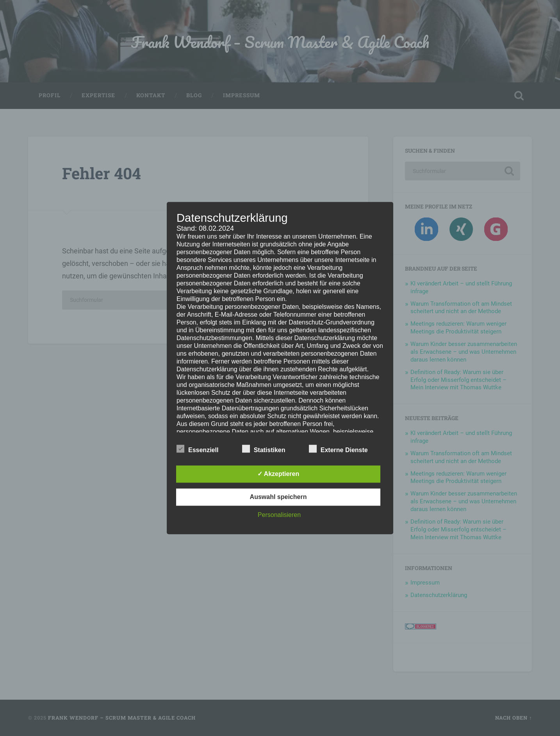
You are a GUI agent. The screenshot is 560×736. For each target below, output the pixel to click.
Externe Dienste (338, 449)
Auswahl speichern (278, 497)
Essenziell (197, 449)
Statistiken (264, 449)
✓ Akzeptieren (278, 474)
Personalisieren (279, 515)
